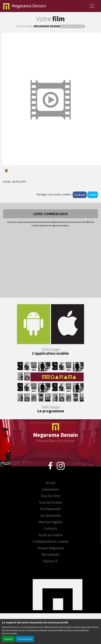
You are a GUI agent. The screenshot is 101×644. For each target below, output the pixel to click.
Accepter (8, 639)
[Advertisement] (50, 263)
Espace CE (50, 561)
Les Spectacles (50, 515)
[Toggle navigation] (92, 6)
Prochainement (50, 509)
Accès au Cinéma (50, 535)
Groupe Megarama (51, 548)
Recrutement (51, 554)
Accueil (50, 483)
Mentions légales (50, 522)
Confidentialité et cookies (50, 541)
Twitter (93, 195)
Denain (25, 6)
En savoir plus (25, 639)
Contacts (50, 528)
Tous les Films (50, 496)
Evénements (50, 489)
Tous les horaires (50, 502)
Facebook (80, 195)
